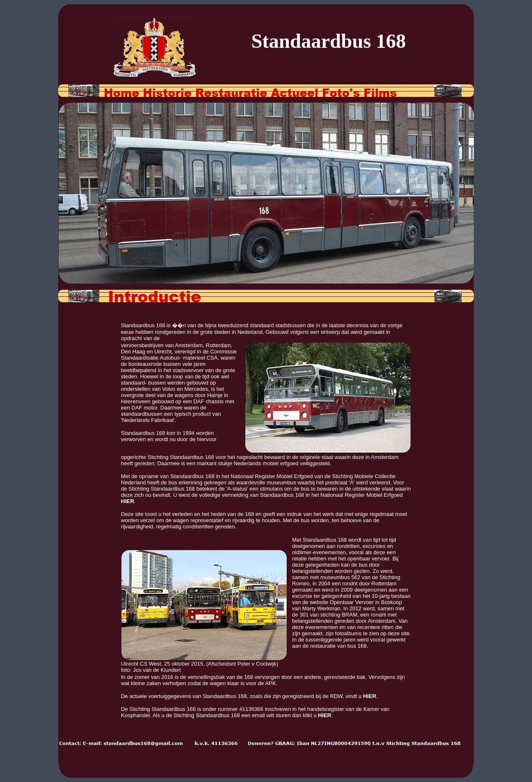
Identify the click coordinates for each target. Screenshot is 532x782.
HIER (128, 501)
